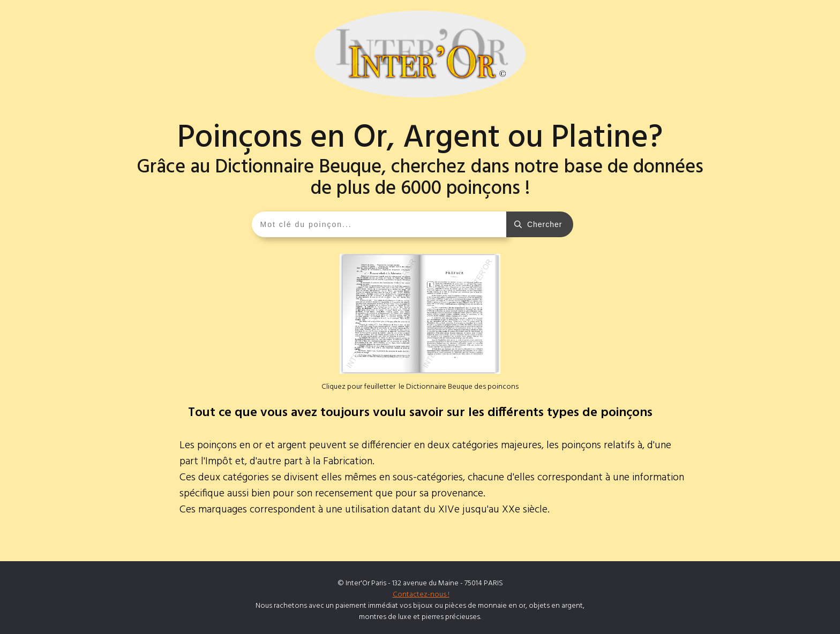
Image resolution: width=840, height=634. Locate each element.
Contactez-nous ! (421, 595)
